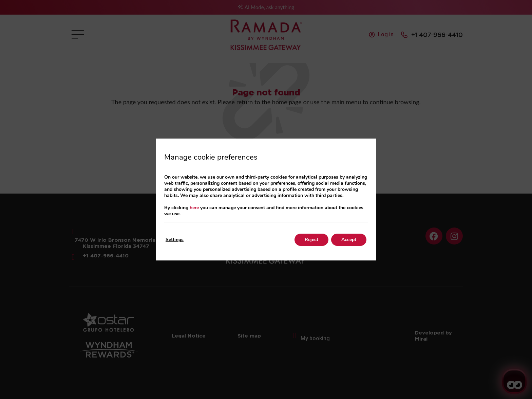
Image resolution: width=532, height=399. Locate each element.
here (194, 208)
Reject (311, 240)
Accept (349, 240)
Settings (175, 240)
